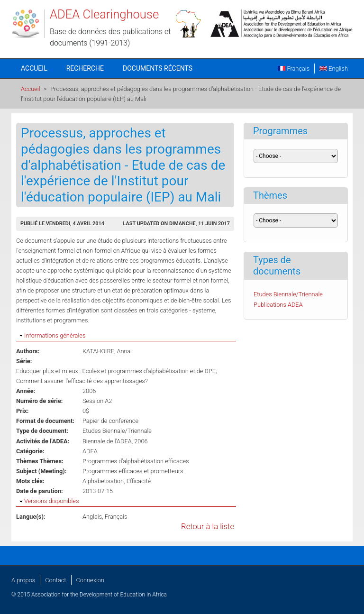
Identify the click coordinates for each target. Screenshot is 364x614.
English (334, 69)
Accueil (34, 68)
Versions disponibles (51, 501)
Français (294, 69)
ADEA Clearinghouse (104, 14)
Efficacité (139, 481)
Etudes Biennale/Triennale (117, 431)
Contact (55, 580)
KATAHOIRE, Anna (106, 351)
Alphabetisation (103, 481)
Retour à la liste (208, 527)
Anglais (92, 517)
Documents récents (158, 68)
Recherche (85, 68)
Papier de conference (110, 421)
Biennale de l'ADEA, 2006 (115, 441)
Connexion (90, 580)
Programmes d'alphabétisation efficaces (136, 461)
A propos (23, 580)
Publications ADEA (278, 305)
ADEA (90, 451)
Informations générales (55, 335)
